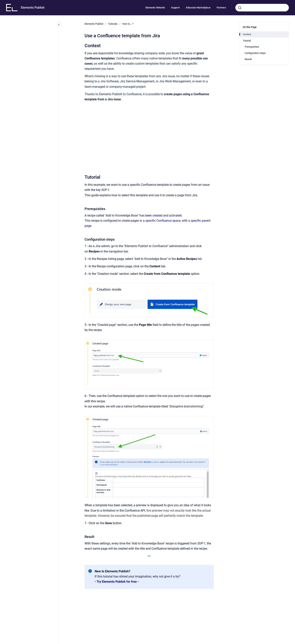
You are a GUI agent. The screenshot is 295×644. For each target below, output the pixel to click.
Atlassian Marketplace (198, 8)
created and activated (167, 215)
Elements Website (155, 8)
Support (175, 8)
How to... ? (128, 24)
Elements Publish (33, 8)
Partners (221, 8)
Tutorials (113, 24)
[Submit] (240, 8)
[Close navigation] (59, 25)
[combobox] (262, 8)
